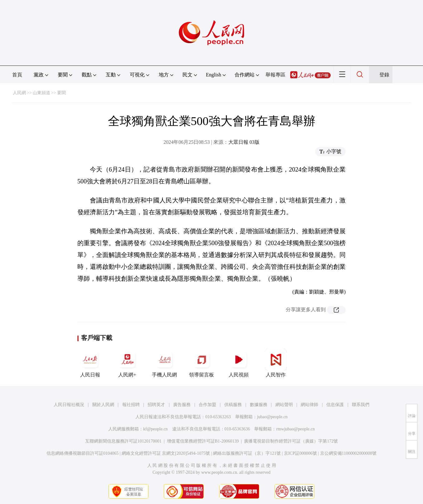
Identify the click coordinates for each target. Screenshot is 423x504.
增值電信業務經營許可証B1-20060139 (203, 441)
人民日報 (90, 363)
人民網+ (127, 363)
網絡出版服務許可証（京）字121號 (247, 453)
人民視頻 (239, 363)
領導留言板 (202, 363)
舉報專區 (275, 75)
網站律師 (309, 405)
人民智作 (276, 363)
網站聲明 (284, 405)
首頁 (17, 75)
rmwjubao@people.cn (295, 429)
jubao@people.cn (272, 417)
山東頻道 (41, 93)
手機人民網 (164, 363)
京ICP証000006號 (300, 453)
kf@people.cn (156, 429)
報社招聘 (131, 405)
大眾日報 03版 (244, 142)
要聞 (61, 93)
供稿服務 (233, 405)
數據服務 (259, 405)
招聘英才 (156, 405)
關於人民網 (103, 405)
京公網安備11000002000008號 (348, 453)
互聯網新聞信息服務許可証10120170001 (123, 441)
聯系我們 (361, 405)
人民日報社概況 (69, 405)
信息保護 (335, 405)
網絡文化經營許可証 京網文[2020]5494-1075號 (166, 453)
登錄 (384, 75)
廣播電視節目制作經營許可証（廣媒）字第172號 (291, 441)
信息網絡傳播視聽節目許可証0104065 (83, 453)
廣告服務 (182, 405)
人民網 (19, 93)
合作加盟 (207, 405)
